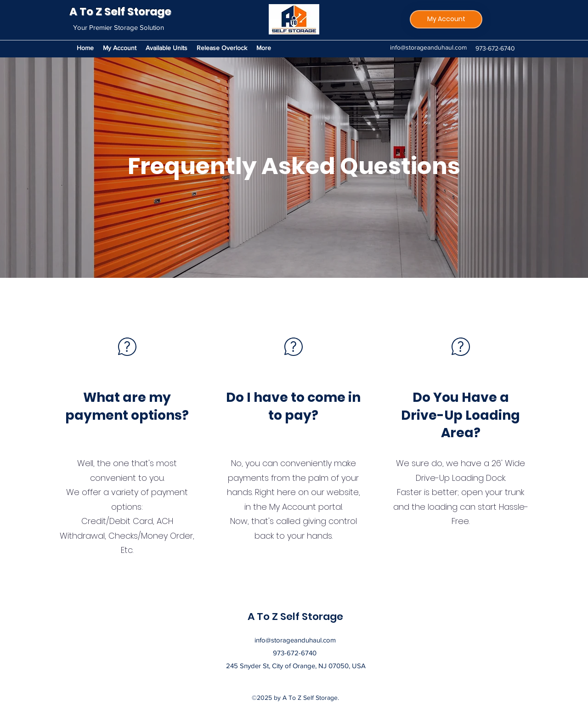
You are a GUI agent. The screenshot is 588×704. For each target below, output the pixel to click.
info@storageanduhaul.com (428, 47)
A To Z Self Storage (120, 11)
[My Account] (446, 19)
